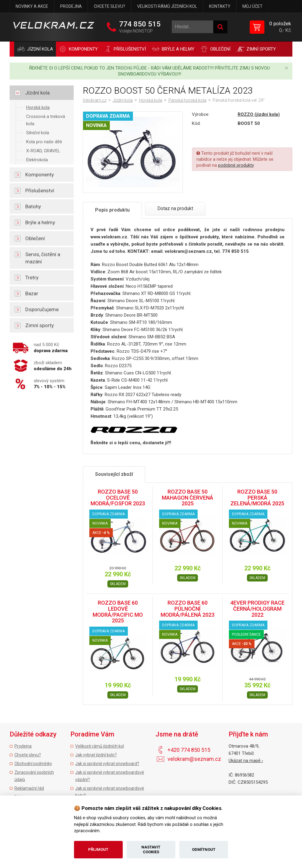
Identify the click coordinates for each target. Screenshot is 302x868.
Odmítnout (204, 849)
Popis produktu (112, 210)
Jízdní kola (123, 100)
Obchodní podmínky (33, 764)
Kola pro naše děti (44, 142)
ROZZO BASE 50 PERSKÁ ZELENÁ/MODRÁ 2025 (257, 498)
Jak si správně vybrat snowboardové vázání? (110, 776)
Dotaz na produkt (175, 208)
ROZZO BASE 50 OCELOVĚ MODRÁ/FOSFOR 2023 (118, 498)
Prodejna (71, 6)
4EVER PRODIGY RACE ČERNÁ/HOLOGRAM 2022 (257, 609)
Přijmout (98, 849)
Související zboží (114, 474)
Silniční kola (38, 133)
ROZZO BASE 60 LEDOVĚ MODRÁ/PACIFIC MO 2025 (118, 612)
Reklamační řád (29, 788)
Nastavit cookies (151, 849)
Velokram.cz (95, 100)
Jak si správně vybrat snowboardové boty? (110, 792)
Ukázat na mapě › (246, 761)
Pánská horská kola (187, 100)
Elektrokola (37, 160)
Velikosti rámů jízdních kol (167, 6)
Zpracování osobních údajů (34, 776)
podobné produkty (236, 165)
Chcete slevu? (109, 6)
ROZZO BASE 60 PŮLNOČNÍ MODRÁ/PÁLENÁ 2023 (188, 609)
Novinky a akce (32, 6)
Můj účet (253, 6)
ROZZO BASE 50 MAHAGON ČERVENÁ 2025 (188, 498)
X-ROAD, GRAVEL (43, 151)
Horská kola (38, 107)
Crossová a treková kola (46, 120)
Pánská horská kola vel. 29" (239, 100)
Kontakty (220, 6)
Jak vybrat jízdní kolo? (96, 755)
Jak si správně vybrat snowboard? (107, 764)
